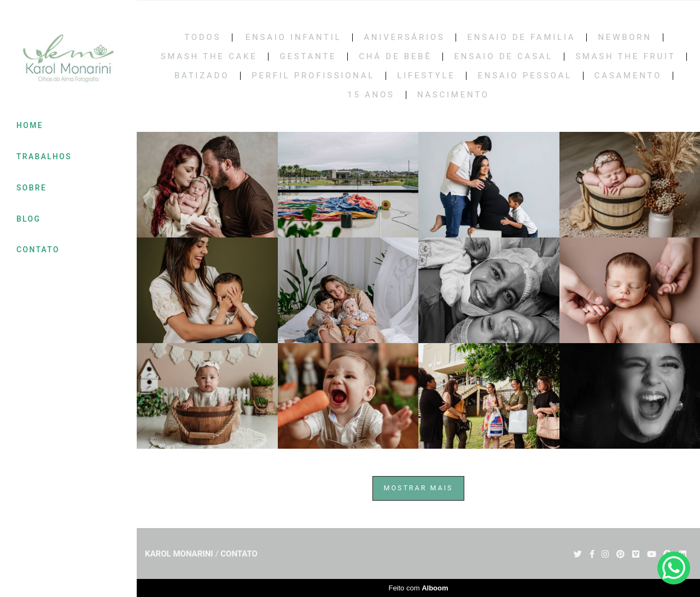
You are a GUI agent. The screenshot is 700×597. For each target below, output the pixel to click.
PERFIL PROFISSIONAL (313, 76)
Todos (203, 37)
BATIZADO (202, 76)
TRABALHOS (44, 157)
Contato (239, 554)
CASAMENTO (628, 76)
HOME (30, 125)
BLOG (28, 219)
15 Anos (371, 95)
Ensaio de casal (503, 57)
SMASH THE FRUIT (625, 57)
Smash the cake (209, 57)
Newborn (625, 37)
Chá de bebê (395, 57)
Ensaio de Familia (521, 37)
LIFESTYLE (426, 76)
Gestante (308, 57)
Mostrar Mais (419, 488)
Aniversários (404, 37)
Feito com (418, 588)
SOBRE (31, 188)
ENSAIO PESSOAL (524, 76)
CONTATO (38, 250)
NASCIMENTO (453, 95)
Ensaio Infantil (294, 37)
